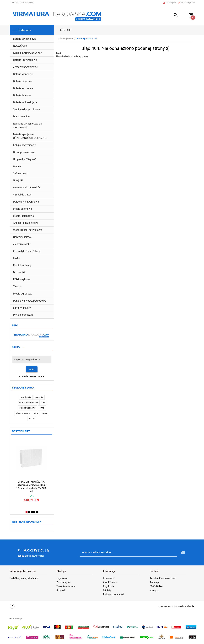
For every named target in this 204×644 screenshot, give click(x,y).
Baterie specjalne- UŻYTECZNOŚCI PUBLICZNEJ (30, 136)
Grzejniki (18, 180)
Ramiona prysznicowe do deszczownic (27, 125)
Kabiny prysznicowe (24, 145)
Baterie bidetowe (23, 81)
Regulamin (108, 586)
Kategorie (22, 30)
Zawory (17, 287)
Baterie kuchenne (23, 88)
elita (36, 413)
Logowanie (62, 578)
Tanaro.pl (155, 582)
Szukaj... (18, 347)
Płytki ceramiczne (23, 315)
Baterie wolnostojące (25, 102)
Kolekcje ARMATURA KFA (28, 53)
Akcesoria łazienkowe (26, 223)
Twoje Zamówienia (66, 586)
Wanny (17, 166)
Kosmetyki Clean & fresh (27, 251)
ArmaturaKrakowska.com (163, 578)
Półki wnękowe (22, 279)
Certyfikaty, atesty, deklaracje (24, 578)
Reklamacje (109, 578)
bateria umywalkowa (28, 402)
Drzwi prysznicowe (24, 152)
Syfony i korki (21, 173)
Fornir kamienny (22, 265)
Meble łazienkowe (23, 216)
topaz (44, 413)
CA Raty (107, 590)
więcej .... (155, 590)
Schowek (61, 590)
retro (42, 408)
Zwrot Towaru (110, 582)
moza (32, 419)
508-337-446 (156, 586)
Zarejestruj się (64, 582)
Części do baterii (23, 195)
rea (43, 402)
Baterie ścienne (22, 95)
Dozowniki (19, 272)
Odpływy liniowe (22, 237)
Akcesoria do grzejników (27, 187)
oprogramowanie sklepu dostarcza (173, 606)
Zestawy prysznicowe (25, 67)
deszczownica (23, 413)
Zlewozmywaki (22, 244)
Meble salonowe (22, 209)
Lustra (17, 258)
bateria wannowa (28, 408)
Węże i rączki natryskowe (28, 230)
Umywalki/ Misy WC (24, 159)
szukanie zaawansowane (32, 376)
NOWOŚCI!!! (20, 46)
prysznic (39, 397)
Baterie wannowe (23, 74)
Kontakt (66, 30)
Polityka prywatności (114, 594)
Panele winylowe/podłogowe (30, 301)
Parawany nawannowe (26, 202)
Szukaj (32, 369)
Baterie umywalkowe (25, 60)
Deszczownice (21, 117)
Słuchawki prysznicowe (27, 109)
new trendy (26, 397)
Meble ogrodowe (23, 294)
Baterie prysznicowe (25, 39)
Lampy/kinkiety (22, 308)
